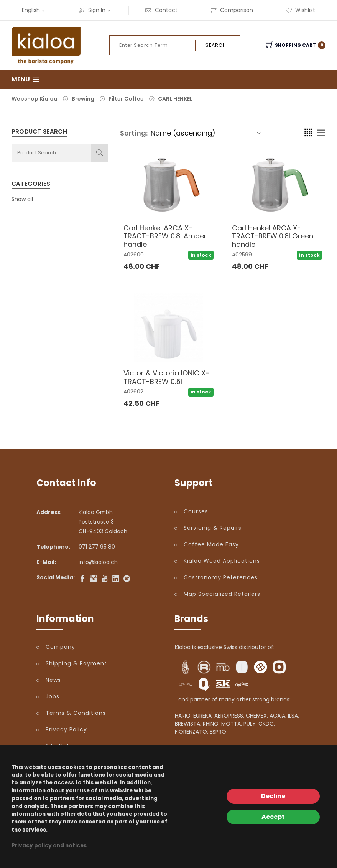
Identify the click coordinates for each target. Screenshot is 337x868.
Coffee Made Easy (211, 544)
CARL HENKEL (175, 99)
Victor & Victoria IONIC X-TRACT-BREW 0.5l (166, 377)
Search (216, 45)
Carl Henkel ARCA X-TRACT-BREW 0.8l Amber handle (165, 236)
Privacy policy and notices (49, 846)
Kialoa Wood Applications (222, 561)
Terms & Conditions (76, 713)
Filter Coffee (126, 99)
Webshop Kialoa (35, 99)
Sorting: (134, 133)
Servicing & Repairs (213, 528)
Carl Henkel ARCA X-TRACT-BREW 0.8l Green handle (273, 236)
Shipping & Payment (76, 663)
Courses (196, 511)
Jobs (53, 696)
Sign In (96, 10)
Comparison (232, 10)
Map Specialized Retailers (222, 594)
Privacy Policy (66, 729)
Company (60, 647)
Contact (161, 10)
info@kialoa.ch (98, 562)
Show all (22, 199)
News (53, 680)
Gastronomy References (221, 577)
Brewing (83, 99)
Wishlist (300, 10)
